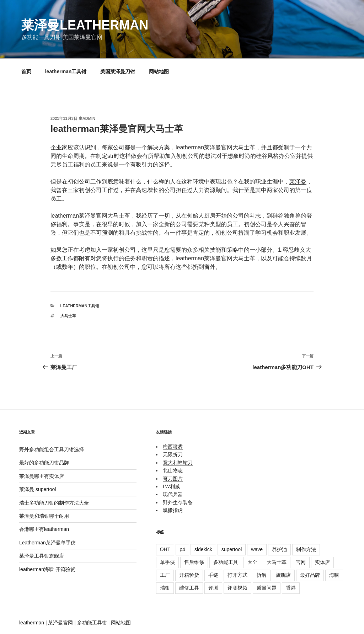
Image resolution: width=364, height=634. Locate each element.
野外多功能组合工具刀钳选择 (52, 449)
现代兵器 (173, 494)
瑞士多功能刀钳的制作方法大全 (54, 503)
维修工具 (189, 588)
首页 (26, 71)
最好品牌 (310, 575)
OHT (165, 549)
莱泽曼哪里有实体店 (42, 476)
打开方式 (237, 575)
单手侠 (167, 562)
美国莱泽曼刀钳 (118, 71)
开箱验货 (189, 575)
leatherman (32, 623)
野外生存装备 (178, 502)
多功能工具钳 (92, 623)
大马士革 (68, 316)
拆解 (262, 575)
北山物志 (173, 470)
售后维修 (194, 562)
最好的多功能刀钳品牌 (44, 463)
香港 (291, 588)
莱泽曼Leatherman (85, 25)
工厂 (165, 575)
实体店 (322, 562)
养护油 (279, 549)
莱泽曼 (298, 182)
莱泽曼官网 (60, 623)
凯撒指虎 (173, 510)
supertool (232, 549)
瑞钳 (165, 588)
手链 (213, 575)
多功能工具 (226, 562)
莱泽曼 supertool (38, 489)
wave (257, 549)
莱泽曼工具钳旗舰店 (42, 556)
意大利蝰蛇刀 (178, 463)
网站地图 (159, 71)
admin (89, 118)
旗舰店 (283, 575)
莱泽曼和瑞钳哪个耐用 (44, 516)
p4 (182, 549)
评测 (213, 588)
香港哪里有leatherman (44, 529)
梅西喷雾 (173, 447)
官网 (301, 562)
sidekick (203, 549)
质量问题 (267, 588)
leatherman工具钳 (66, 71)
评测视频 (237, 588)
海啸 (334, 575)
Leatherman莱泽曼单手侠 (47, 543)
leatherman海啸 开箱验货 (47, 569)
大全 (252, 562)
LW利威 (171, 486)
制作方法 (306, 549)
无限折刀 (173, 454)
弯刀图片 (173, 479)
